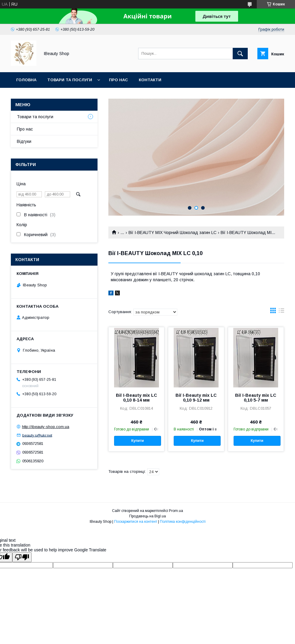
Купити (138, 441)
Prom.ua (176, 511)
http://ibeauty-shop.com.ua (46, 427)
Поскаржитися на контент (136, 522)
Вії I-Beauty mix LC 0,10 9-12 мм (196, 398)
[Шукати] (240, 54)
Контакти (150, 80)
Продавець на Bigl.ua (147, 516)
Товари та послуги (70, 80)
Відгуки (24, 141)
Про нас (118, 80)
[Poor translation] (22, 557)
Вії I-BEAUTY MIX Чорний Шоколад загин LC (172, 233)
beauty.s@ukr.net (37, 435)
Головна (26, 80)
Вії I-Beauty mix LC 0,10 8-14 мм (137, 398)
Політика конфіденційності (183, 522)
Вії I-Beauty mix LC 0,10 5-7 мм (256, 398)
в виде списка (281, 312)
